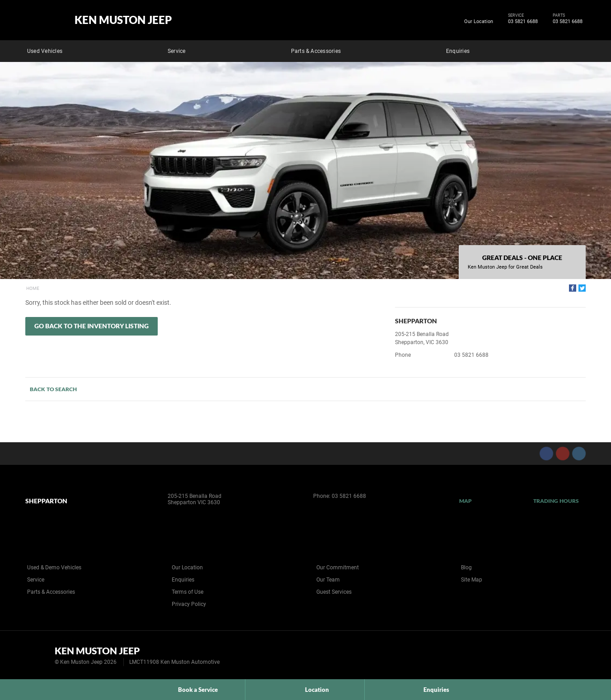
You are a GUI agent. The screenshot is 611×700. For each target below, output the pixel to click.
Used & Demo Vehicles (54, 568)
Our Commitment (338, 568)
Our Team (328, 580)
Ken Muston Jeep (123, 20)
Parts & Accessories (316, 51)
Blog (466, 568)
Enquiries (458, 51)
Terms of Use (188, 592)
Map (465, 501)
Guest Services (334, 592)
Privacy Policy (189, 604)
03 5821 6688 (521, 22)
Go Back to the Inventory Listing (92, 326)
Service (177, 51)
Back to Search (53, 389)
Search (579, 50)
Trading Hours (556, 501)
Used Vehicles (45, 51)
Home (33, 288)
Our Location (479, 21)
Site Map (472, 580)
